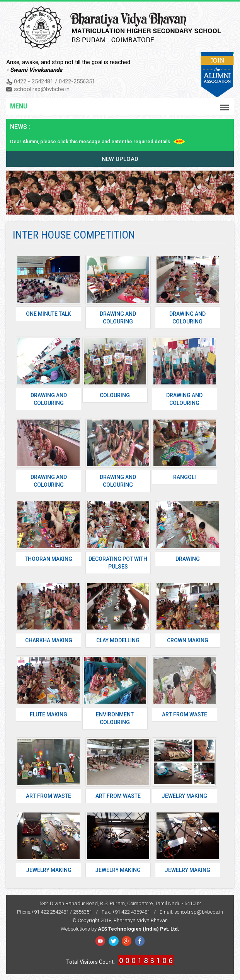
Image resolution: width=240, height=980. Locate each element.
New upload (120, 159)
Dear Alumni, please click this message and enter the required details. (91, 141)
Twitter (113, 941)
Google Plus (127, 941)
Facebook (100, 941)
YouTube (140, 941)
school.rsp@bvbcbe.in (42, 89)
